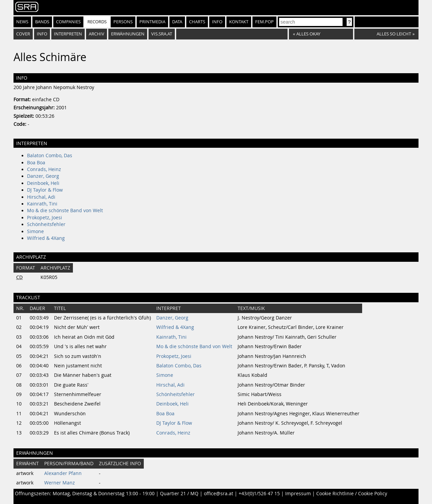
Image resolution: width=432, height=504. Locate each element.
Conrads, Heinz (44, 169)
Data (177, 22)
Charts (197, 22)
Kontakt (239, 22)
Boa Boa (36, 163)
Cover (23, 34)
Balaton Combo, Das (50, 156)
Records (97, 22)
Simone (35, 231)
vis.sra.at (162, 34)
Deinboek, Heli (43, 183)
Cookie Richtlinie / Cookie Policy (352, 494)
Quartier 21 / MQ (179, 494)
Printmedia (152, 22)
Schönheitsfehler (46, 224)
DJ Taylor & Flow (45, 190)
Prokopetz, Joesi (45, 218)
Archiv (97, 34)
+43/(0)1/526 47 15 (259, 494)
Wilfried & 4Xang (46, 238)
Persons (123, 22)
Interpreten (68, 34)
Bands (42, 22)
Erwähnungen (128, 34)
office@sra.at (219, 494)
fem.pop (264, 22)
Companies (68, 22)
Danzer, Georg (43, 176)
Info (217, 22)
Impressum (298, 494)
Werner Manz (60, 483)
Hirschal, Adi (41, 197)
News (22, 22)
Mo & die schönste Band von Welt (65, 211)
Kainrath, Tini (42, 204)
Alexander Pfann (63, 473)
